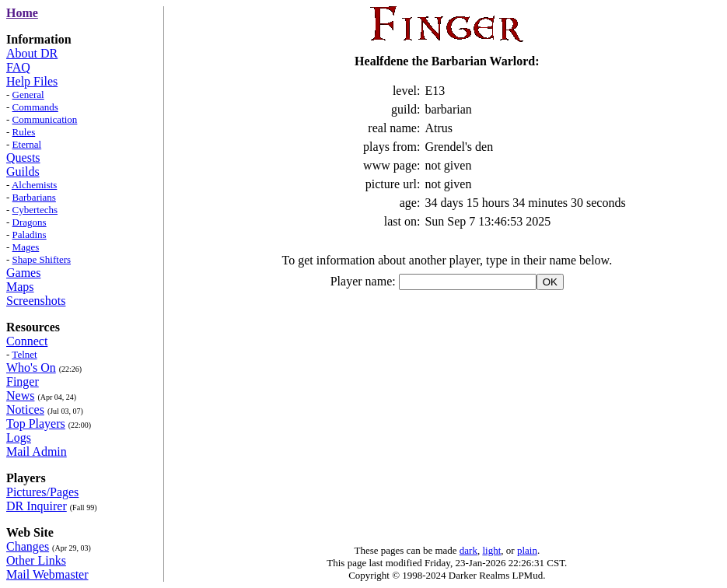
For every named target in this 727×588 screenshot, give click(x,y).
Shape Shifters (42, 259)
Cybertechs (35, 210)
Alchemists (35, 185)
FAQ (18, 67)
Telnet (24, 354)
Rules (24, 132)
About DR (32, 53)
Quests (23, 157)
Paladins (30, 234)
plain (527, 550)
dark (468, 550)
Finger (23, 381)
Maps (20, 287)
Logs (19, 437)
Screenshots (36, 301)
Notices (25, 409)
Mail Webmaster (47, 574)
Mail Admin (37, 451)
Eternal (27, 144)
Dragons (30, 222)
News (20, 395)
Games (23, 273)
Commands (35, 107)
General (28, 94)
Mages (26, 247)
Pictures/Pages (42, 492)
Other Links (36, 560)
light (491, 550)
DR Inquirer (37, 506)
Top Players (36, 423)
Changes (28, 546)
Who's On (31, 367)
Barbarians (34, 197)
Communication (45, 119)
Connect (27, 341)
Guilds (23, 171)
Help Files (32, 81)
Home (22, 13)
